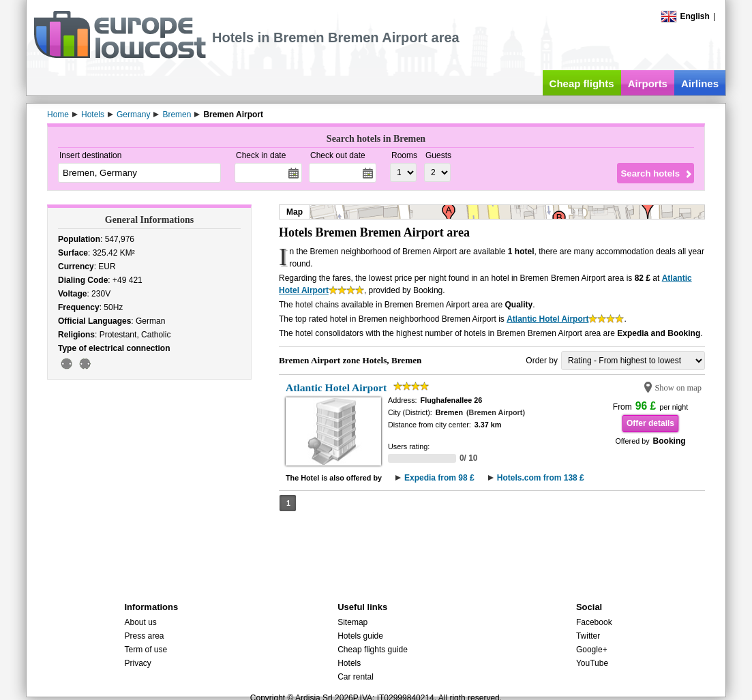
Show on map (678, 388)
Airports (648, 83)
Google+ (592, 650)
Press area (144, 636)
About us (140, 622)
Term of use (146, 650)
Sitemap (352, 622)
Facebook (594, 622)
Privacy (137, 663)
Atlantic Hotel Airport (547, 319)
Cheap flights (582, 83)
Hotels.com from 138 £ (541, 478)
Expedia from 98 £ (439, 478)
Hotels (349, 663)
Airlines (700, 83)
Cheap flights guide (373, 650)
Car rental (356, 677)
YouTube (592, 663)
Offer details (650, 423)
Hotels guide (360, 636)
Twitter (588, 636)
